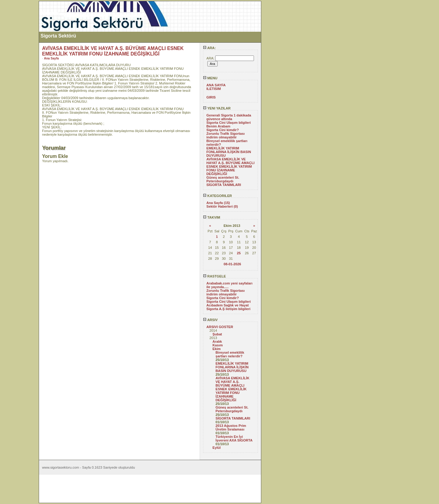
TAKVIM (212, 217)
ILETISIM (214, 89)
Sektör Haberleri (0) (222, 206)
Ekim (217, 349)
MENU (210, 78)
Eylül (217, 448)
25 (239, 253)
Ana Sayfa (51, 58)
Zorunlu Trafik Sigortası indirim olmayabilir (226, 135)
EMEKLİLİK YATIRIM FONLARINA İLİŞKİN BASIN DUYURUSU (229, 152)
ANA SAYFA (216, 85)
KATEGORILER (218, 196)
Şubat (217, 334)
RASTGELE (214, 276)
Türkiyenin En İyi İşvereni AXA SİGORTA (234, 438)
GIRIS (211, 97)
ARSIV (210, 320)
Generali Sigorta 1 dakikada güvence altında (229, 117)
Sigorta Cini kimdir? (223, 130)
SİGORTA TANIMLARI (224, 185)
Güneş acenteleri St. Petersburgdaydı (223, 179)
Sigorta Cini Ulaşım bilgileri (228, 123)
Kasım (218, 345)
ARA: (209, 48)
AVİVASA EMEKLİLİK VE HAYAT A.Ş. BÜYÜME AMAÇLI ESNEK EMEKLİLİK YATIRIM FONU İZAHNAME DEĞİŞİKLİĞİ (230, 166)
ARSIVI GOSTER (220, 327)
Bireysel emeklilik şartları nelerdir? (230, 354)
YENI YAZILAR (217, 108)
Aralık (217, 341)
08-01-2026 (232, 264)
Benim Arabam (218, 126)
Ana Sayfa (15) (218, 203)
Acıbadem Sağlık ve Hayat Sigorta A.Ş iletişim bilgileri (228, 307)
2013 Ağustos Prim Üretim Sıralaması (231, 427)
